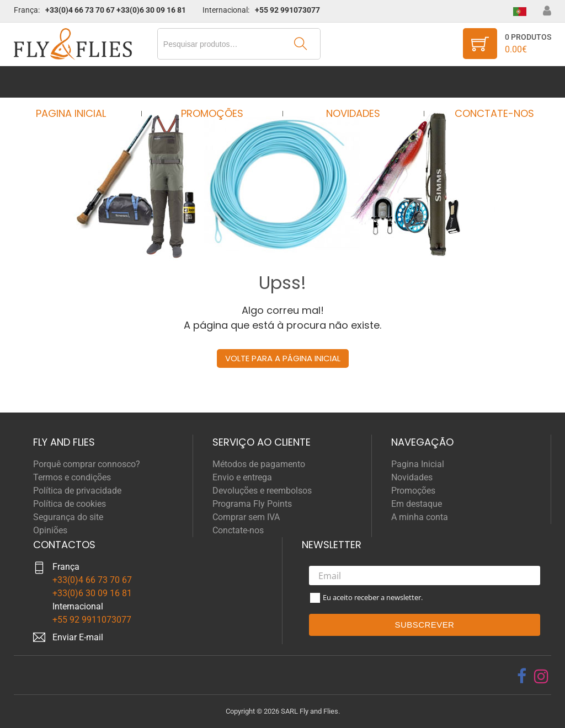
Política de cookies (70, 504)
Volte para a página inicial (283, 358)
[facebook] (522, 676)
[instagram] (541, 676)
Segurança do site (68, 517)
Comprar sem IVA (246, 517)
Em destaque (417, 504)
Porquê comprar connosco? (87, 464)
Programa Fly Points (252, 504)
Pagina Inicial (81, 82)
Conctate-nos (484, 82)
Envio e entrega (242, 477)
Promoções (215, 82)
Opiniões (50, 530)
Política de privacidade (77, 491)
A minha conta (420, 517)
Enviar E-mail (78, 637)
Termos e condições (72, 477)
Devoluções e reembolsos (262, 491)
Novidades (350, 82)
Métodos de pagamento (259, 464)
